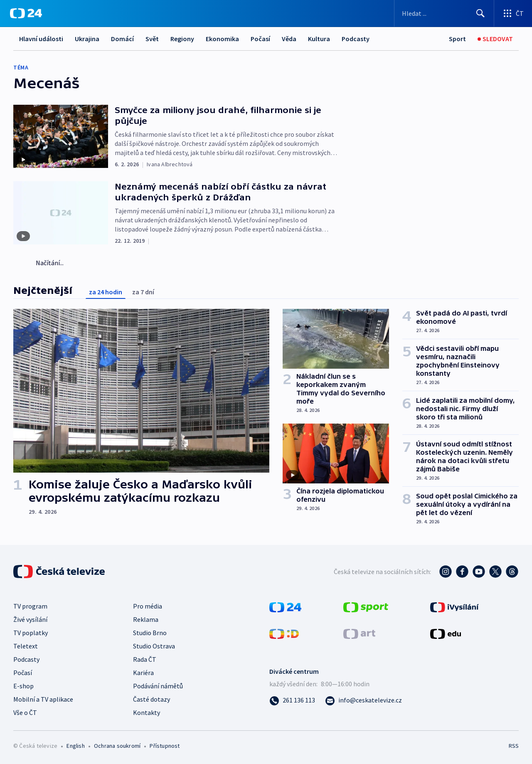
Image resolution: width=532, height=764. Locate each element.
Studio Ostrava (154, 646)
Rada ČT (145, 659)
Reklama (146, 619)
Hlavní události (41, 39)
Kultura (319, 39)
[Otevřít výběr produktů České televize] (513, 13)
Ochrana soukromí (117, 746)
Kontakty (147, 712)
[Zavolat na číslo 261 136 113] (292, 700)
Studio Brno (150, 633)
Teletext (26, 646)
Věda (289, 39)
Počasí (260, 39)
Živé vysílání (30, 619)
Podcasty (356, 39)
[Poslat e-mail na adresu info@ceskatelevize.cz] (363, 700)
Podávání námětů (158, 686)
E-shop (23, 686)
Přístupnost (165, 746)
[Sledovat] (495, 39)
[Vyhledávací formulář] (444, 13)
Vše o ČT (25, 712)
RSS (514, 746)
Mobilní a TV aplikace (43, 699)
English (75, 746)
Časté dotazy (151, 699)
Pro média (148, 606)
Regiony (182, 39)
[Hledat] (480, 13)
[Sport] (457, 39)
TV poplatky (31, 633)
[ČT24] (26, 13)
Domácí (122, 39)
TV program (30, 606)
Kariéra (143, 673)
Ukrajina (87, 39)
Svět (152, 39)
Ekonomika (222, 39)
